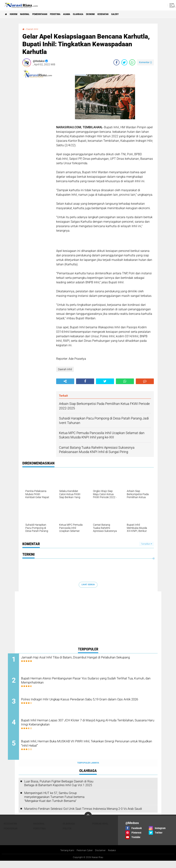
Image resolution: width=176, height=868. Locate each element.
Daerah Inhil (34, 29)
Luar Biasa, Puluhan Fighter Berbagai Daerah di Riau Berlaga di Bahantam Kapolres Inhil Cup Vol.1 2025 (59, 790)
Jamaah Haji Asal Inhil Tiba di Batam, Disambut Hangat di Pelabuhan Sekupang (84, 661)
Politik (67, 835)
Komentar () (145, 62)
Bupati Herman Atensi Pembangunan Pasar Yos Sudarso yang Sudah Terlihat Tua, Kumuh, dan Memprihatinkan (87, 683)
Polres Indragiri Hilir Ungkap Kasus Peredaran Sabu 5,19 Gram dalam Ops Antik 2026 (87, 706)
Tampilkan (147, 544)
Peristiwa (70, 14)
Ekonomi (114, 14)
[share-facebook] (116, 62)
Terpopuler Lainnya (88, 770)
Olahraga (99, 14)
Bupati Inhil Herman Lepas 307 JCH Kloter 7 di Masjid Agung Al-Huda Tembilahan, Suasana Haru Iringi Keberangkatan (89, 728)
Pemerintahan (50, 14)
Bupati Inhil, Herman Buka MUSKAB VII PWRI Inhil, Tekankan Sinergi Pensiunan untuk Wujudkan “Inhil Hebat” (86, 751)
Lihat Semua (88, 585)
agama (84, 14)
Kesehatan (130, 14)
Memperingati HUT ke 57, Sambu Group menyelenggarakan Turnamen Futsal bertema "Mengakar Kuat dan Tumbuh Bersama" (54, 804)
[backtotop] (88, 822)
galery (146, 14)
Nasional (31, 14)
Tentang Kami (64, 857)
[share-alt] (65, 381)
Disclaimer (102, 857)
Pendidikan (11, 835)
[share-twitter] (124, 62)
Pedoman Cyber (84, 857)
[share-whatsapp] (132, 62)
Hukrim (17, 14)
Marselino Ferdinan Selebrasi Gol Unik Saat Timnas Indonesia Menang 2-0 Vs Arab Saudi (83, 815)
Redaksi (115, 857)
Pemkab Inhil (100, 831)
